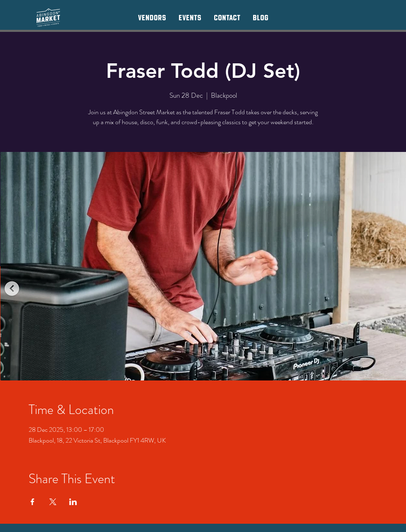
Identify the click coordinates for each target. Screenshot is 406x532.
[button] (152, 17)
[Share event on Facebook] (33, 502)
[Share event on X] (53, 502)
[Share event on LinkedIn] (73, 502)
